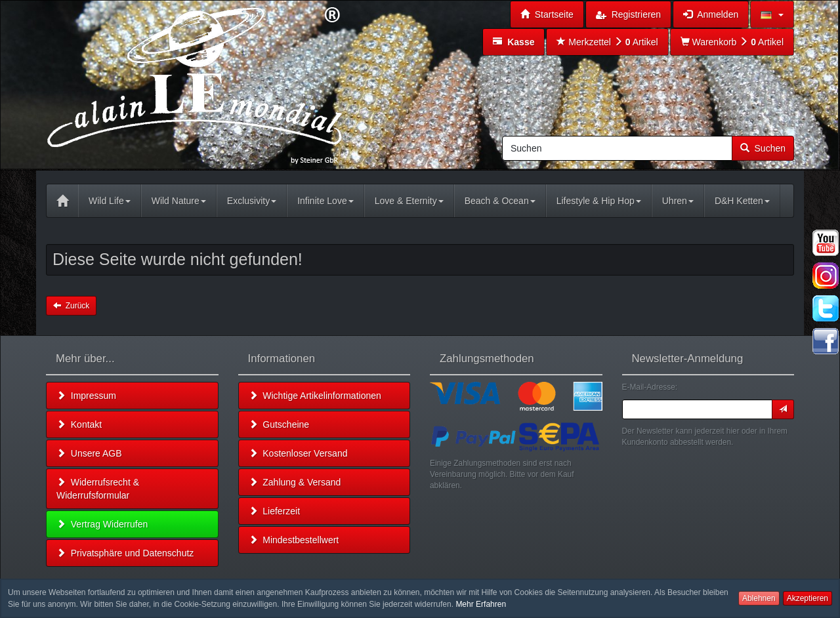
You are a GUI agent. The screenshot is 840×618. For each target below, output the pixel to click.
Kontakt (79, 424)
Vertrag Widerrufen (102, 524)
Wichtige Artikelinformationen (315, 396)
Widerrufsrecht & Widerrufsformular (98, 489)
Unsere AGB (89, 453)
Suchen (763, 148)
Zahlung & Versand (295, 482)
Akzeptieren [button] (808, 598)
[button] (772, 14)
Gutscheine (279, 424)
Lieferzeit (275, 511)
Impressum (86, 396)
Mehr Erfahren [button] (481, 604)
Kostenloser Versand (298, 453)
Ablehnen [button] (759, 598)
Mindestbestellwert (294, 540)
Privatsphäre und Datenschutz (125, 553)
